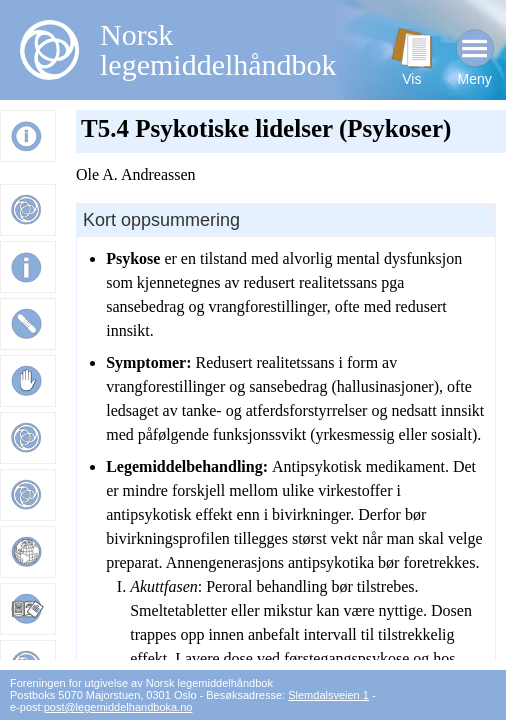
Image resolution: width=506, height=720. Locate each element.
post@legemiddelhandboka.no (118, 707)
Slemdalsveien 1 (328, 695)
